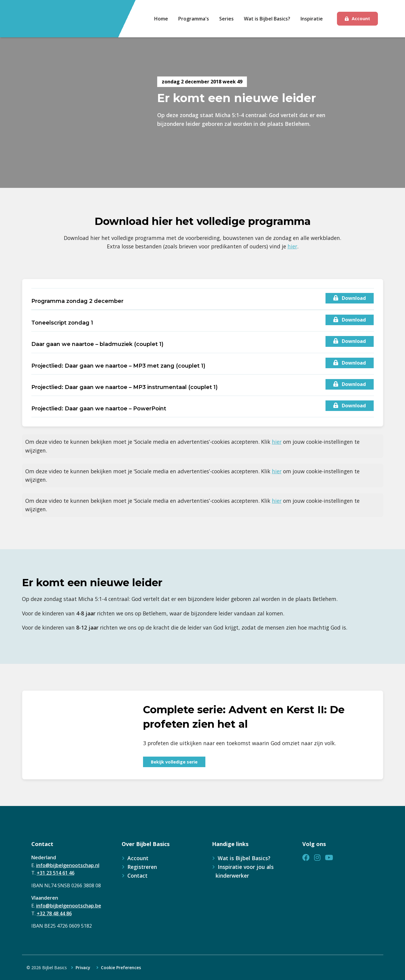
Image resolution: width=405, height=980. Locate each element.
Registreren (142, 867)
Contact (137, 876)
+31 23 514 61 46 (56, 873)
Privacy (83, 968)
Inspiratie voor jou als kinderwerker (245, 871)
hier (292, 246)
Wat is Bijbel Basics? (244, 858)
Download (350, 298)
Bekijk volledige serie (174, 762)
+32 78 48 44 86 (54, 913)
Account (361, 19)
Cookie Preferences (121, 968)
